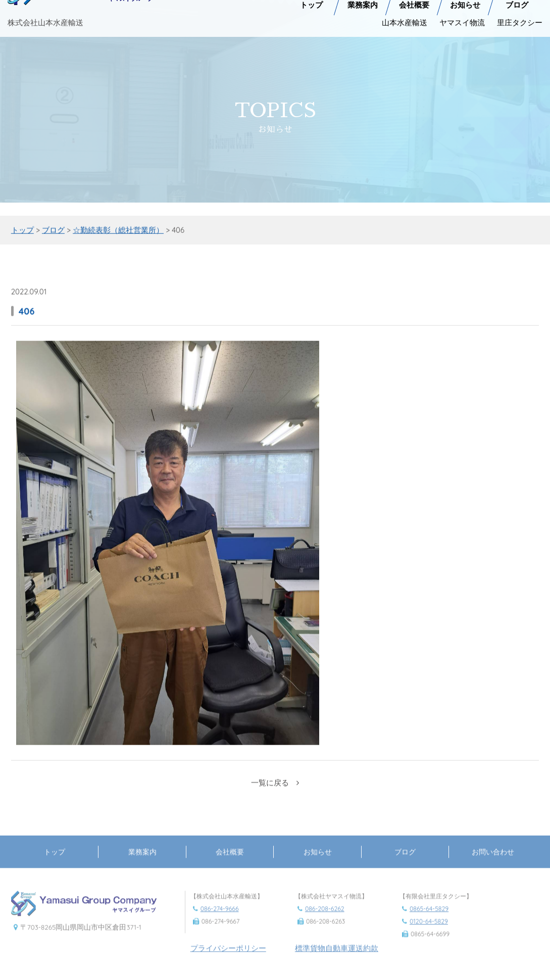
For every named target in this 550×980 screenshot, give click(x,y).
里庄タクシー (520, 20)
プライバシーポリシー (228, 957)
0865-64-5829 (429, 917)
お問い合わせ (493, 860)
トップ (55, 860)
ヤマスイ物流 (462, 20)
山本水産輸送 (405, 20)
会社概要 (230, 860)
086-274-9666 (220, 917)
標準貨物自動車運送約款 (337, 957)
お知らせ (318, 860)
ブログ (405, 860)
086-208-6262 (325, 917)
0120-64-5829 (429, 930)
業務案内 (142, 860)
